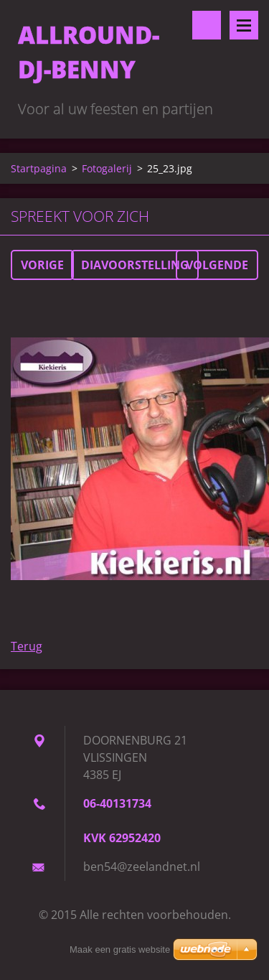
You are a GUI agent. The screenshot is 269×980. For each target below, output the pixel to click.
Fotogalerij (107, 168)
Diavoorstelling (135, 265)
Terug (27, 646)
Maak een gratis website (120, 949)
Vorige (42, 265)
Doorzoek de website (207, 25)
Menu (244, 25)
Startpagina (39, 168)
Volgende (217, 265)
